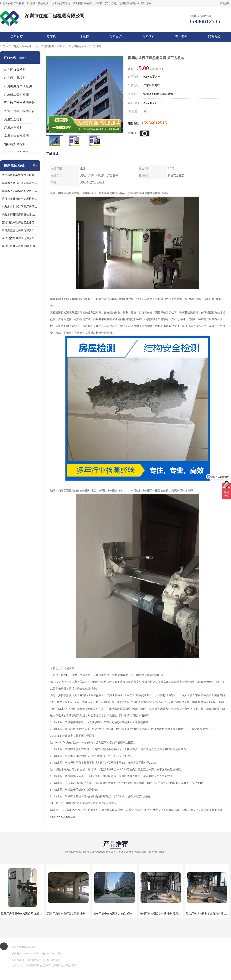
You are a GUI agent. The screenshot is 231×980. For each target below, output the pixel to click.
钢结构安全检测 (15, 144)
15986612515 (154, 123)
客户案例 (181, 37)
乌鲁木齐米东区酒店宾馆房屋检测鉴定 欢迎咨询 (20, 183)
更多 (36, 166)
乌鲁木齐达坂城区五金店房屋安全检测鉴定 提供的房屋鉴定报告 (20, 191)
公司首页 (17, 37)
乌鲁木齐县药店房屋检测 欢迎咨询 (20, 215)
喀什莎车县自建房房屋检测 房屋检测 (20, 199)
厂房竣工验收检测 (16, 94)
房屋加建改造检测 (16, 136)
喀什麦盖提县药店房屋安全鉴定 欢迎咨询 (20, 230)
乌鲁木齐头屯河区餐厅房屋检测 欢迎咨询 (20, 207)
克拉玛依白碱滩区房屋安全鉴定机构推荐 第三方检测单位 (20, 238)
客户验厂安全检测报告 (19, 103)
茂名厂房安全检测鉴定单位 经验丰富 (115, 914)
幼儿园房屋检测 (15, 78)
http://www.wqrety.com (63, 817)
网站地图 (71, 966)
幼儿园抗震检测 (45, 46)
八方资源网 (33, 966)
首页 (16, 46)
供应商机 (50, 37)
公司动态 (148, 37)
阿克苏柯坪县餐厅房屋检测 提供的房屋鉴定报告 (20, 175)
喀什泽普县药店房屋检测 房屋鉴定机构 (20, 246)
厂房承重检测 (13, 128)
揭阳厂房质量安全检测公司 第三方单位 (24, 914)
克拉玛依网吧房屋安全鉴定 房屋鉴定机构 (20, 222)
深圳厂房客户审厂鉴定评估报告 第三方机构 (73, 914)
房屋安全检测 (13, 119)
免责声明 (45, 966)
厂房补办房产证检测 (18, 86)
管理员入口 (58, 966)
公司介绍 (115, 37)
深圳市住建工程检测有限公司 (28, 960)
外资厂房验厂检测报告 (19, 111)
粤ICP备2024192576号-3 (49, 954)
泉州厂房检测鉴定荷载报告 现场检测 (162, 914)
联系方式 (214, 37)
